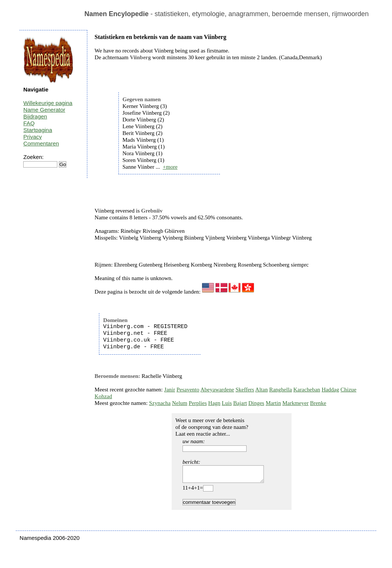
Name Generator (44, 110)
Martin (273, 403)
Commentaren (41, 143)
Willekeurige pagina (48, 103)
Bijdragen (35, 116)
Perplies (197, 403)
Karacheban (307, 390)
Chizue (349, 390)
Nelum (180, 403)
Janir (170, 390)
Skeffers (245, 390)
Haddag (330, 390)
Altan (261, 390)
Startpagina (38, 130)
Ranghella (281, 390)
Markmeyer (295, 403)
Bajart (240, 403)
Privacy (32, 137)
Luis (227, 403)
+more (170, 167)
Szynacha (160, 403)
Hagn (215, 403)
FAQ (29, 123)
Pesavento (188, 390)
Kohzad (103, 396)
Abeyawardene (217, 390)
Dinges (257, 403)
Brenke (318, 403)
